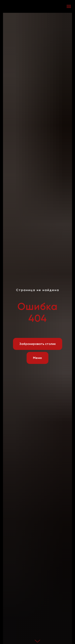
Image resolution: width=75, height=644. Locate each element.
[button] (38, 344)
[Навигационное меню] (69, 6)
